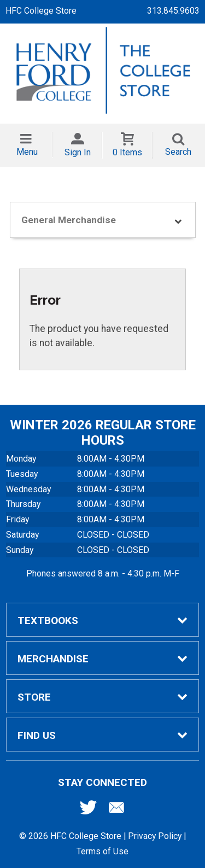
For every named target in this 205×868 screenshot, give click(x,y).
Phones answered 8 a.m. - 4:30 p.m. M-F (103, 573)
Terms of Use (102, 851)
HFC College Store (41, 11)
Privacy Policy (155, 836)
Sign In (78, 152)
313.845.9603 (173, 11)
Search (178, 152)
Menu (27, 152)
